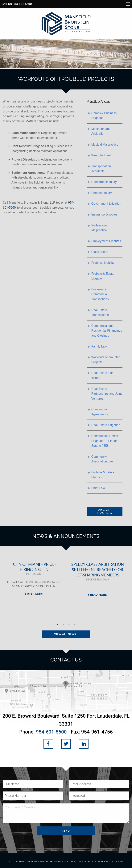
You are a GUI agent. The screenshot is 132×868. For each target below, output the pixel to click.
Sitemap (117, 861)
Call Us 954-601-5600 (17, 4)
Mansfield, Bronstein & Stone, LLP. (58, 861)
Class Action (100, 252)
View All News (66, 634)
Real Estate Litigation (106, 425)
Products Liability (103, 263)
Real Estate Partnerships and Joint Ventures (107, 394)
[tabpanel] (34, 587)
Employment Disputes (106, 241)
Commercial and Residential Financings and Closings (107, 331)
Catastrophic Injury (104, 182)
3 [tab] (69, 625)
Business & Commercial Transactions (100, 294)
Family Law (99, 346)
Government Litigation (106, 204)
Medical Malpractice (105, 145)
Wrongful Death (102, 155)
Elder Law (98, 488)
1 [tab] (57, 625)
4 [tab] (75, 625)
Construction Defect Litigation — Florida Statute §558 (105, 441)
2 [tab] (63, 625)
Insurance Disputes (104, 214)
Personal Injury (102, 193)
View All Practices (104, 512)
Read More (34, 594)
